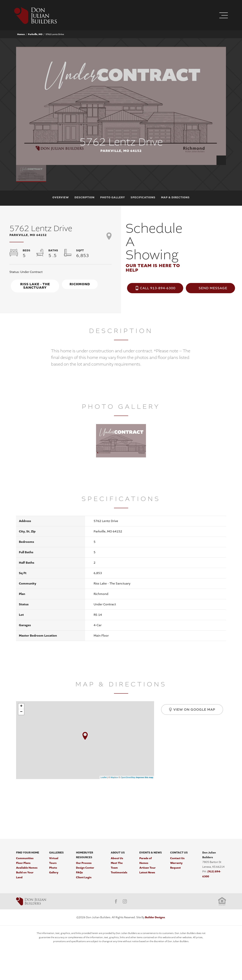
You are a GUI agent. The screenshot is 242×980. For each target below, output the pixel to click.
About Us (118, 853)
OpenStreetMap (128, 777)
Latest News (147, 873)
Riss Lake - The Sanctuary (35, 286)
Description (85, 197)
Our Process (84, 863)
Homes (21, 34)
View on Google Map (192, 710)
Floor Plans (23, 863)
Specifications (143, 197)
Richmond (80, 284)
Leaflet (104, 777)
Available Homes (27, 868)
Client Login (84, 877)
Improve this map (145, 777)
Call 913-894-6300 (158, 288)
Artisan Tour (147, 868)
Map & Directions (175, 197)
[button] (200, 16)
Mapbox (114, 777)
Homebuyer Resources (85, 855)
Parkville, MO (35, 34)
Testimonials (119, 873)
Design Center (85, 868)
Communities (25, 858)
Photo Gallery (113, 197)
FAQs (79, 873)
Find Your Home (28, 853)
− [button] (21, 712)
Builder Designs (155, 917)
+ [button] (21, 706)
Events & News (151, 853)
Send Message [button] (213, 288)
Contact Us (179, 853)
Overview (61, 197)
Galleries (56, 853)
